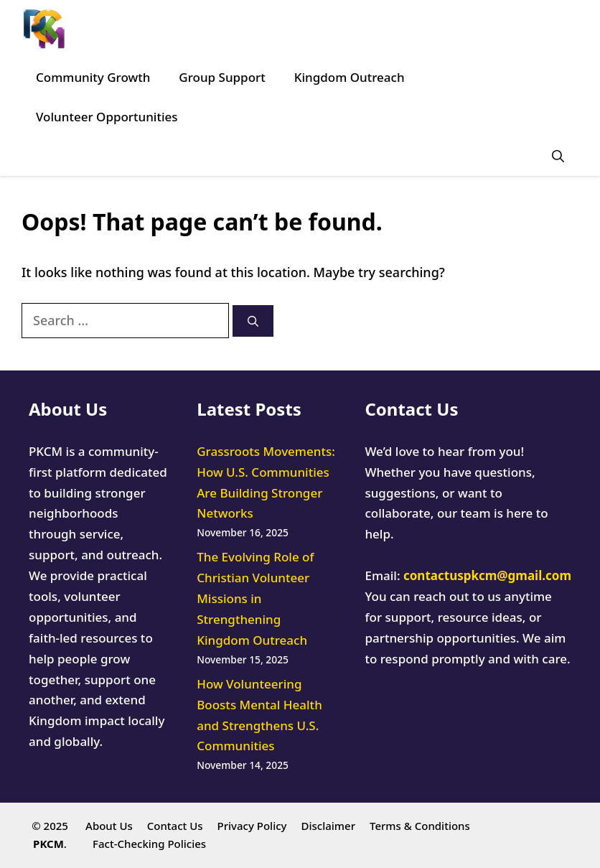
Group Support (222, 77)
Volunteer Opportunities (107, 117)
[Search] (253, 321)
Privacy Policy (252, 826)
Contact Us (175, 826)
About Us (109, 826)
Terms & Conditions (420, 826)
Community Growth (93, 77)
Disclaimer (328, 826)
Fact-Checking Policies (149, 844)
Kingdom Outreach (350, 77)
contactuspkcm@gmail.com (487, 575)
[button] (558, 156)
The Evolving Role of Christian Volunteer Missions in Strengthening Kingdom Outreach (255, 598)
